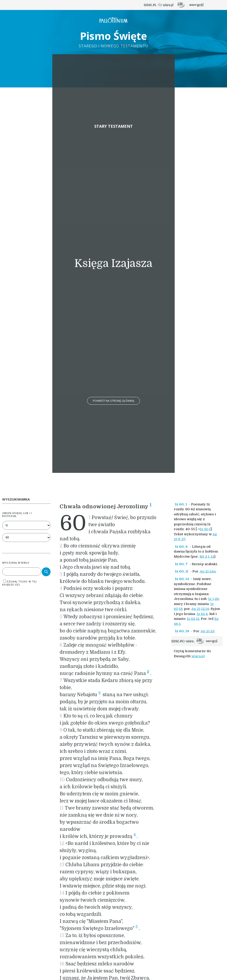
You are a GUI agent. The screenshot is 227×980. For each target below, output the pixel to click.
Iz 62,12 (193, 619)
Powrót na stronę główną (113, 401)
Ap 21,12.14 (200, 609)
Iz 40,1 (205, 529)
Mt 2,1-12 (207, 557)
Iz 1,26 (213, 599)
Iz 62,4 (202, 614)
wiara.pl (198, 656)
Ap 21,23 (207, 631)
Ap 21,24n (208, 571)
